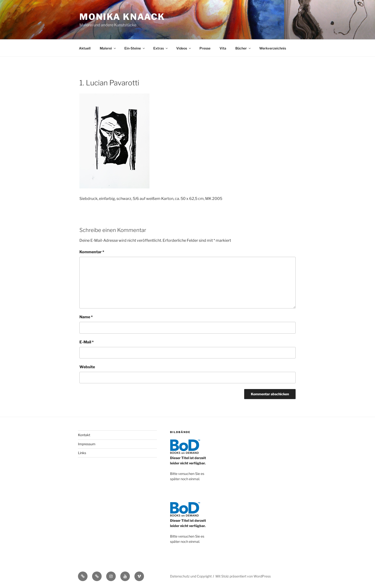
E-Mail (87, 342)
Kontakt (84, 435)
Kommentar (92, 252)
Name (86, 317)
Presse (205, 48)
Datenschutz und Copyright (191, 576)
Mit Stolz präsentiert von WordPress (243, 576)
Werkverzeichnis (273, 48)
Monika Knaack (122, 17)
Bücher (243, 48)
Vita (223, 48)
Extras (161, 48)
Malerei (108, 48)
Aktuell (85, 48)
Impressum (87, 444)
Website (87, 367)
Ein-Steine (135, 48)
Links (82, 453)
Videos (184, 48)
